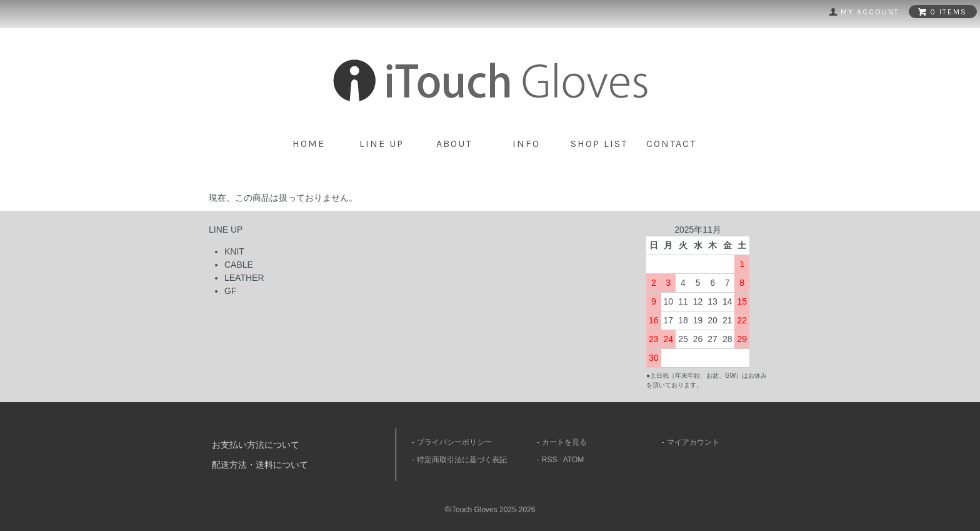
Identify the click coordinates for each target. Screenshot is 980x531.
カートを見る (564, 442)
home (309, 144)
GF (230, 291)
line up (382, 144)
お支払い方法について (256, 445)
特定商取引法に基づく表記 (462, 460)
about (454, 144)
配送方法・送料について (260, 465)
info (526, 144)
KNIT (234, 251)
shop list (599, 144)
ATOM (574, 460)
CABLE (239, 265)
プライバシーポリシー (454, 442)
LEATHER (244, 278)
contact (671, 144)
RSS (550, 460)
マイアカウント (693, 442)
